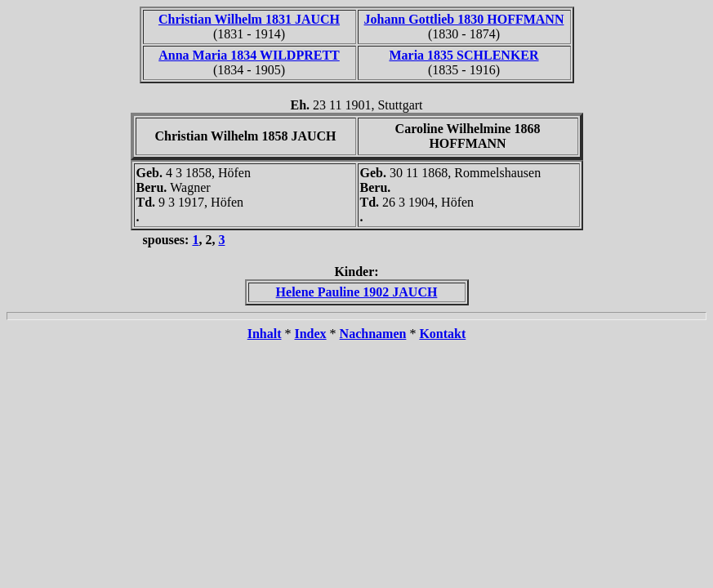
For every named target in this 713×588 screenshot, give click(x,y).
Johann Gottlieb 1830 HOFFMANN (464, 19)
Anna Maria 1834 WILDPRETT (249, 55)
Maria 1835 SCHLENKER (463, 55)
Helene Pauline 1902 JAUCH (357, 292)
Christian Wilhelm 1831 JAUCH (249, 19)
